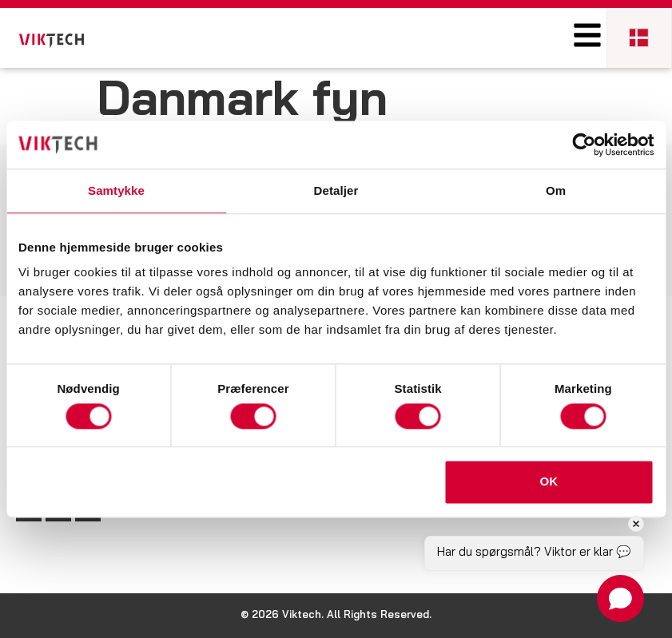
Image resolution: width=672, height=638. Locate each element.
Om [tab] (556, 190)
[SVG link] (52, 41)
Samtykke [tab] (116, 190)
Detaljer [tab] (336, 190)
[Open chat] (620, 598)
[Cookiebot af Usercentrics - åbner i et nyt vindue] (584, 145)
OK (549, 482)
